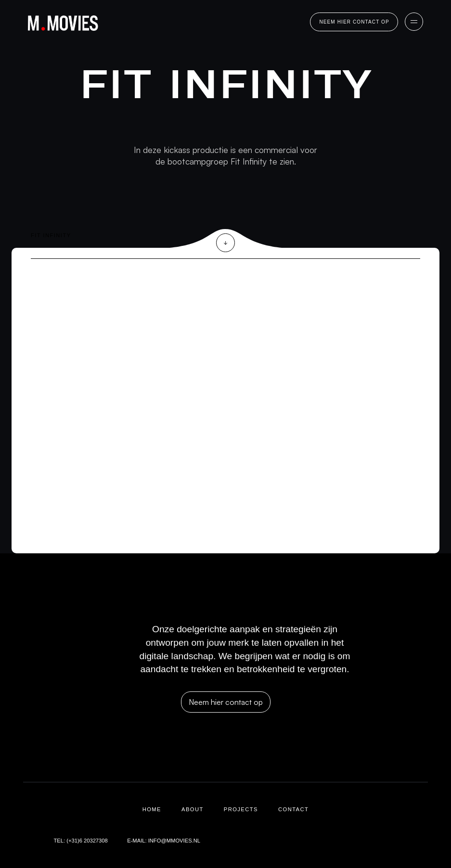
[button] (414, 22)
